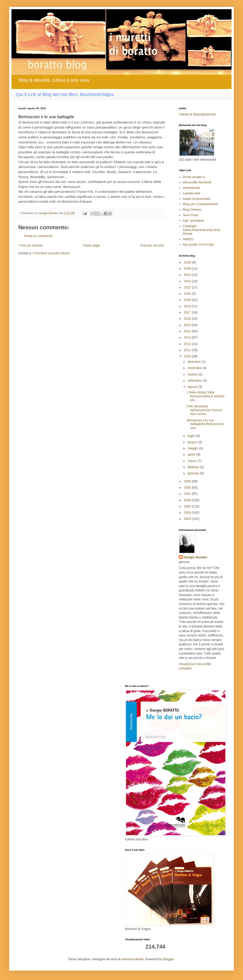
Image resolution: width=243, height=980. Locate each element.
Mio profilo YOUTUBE (199, 245)
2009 (188, 481)
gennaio (194, 473)
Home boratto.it (194, 177)
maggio (193, 448)
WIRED (188, 239)
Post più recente (31, 245)
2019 (188, 300)
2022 (188, 287)
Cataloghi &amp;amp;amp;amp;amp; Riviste (202, 230)
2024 (188, 275)
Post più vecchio (152, 245)
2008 (188, 487)
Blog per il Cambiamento (200, 204)
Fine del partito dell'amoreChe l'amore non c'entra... (204, 410)
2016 (188, 319)
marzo (192, 461)
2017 (188, 312)
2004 (188, 512)
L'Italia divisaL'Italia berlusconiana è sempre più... (206, 396)
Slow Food (191, 215)
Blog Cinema (192, 210)
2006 (188, 500)
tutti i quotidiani (194, 221)
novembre (195, 368)
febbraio (194, 467)
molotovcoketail (132, 959)
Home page (91, 245)
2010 (188, 356)
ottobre (193, 374)
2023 (188, 281)
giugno (193, 442)
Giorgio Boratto (195, 557)
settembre (195, 381)
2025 (188, 269)
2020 (188, 294)
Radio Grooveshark (197, 199)
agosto (193, 387)
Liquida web (192, 193)
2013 (188, 337)
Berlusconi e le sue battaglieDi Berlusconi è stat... (205, 424)
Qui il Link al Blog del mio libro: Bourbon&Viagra (65, 94)
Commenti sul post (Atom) (51, 253)
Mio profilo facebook (197, 182)
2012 (188, 344)
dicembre (195, 362)
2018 (188, 306)
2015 (188, 325)
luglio (192, 436)
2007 (188, 494)
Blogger (168, 959)
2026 (188, 262)
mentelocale (192, 188)
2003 (188, 519)
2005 (188, 506)
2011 (188, 350)
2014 (188, 331)
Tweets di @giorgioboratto (197, 114)
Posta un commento (38, 236)
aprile (192, 454)
